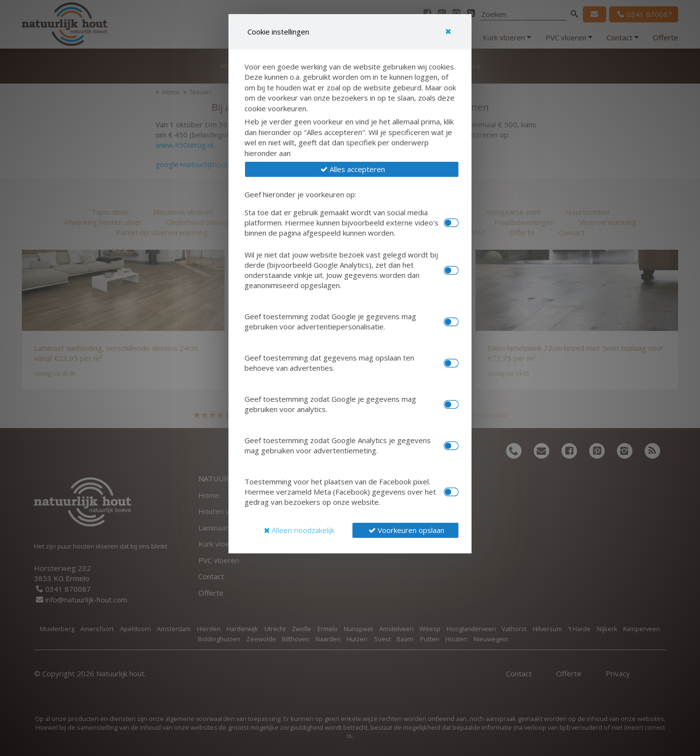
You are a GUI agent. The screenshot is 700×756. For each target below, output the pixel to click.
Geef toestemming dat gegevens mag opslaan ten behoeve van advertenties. (329, 363)
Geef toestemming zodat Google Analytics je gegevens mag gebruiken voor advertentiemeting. (338, 445)
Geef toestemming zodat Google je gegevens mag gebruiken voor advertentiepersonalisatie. (330, 321)
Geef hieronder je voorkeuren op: (300, 194)
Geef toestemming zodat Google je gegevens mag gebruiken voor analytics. (330, 404)
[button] (352, 169)
